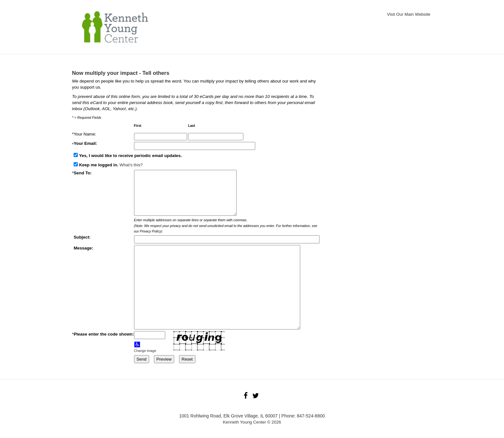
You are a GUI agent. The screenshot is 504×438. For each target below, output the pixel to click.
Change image (145, 351)
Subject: (82, 237)
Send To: (83, 173)
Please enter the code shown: (104, 334)
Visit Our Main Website (409, 14)
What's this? (131, 165)
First (138, 126)
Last (192, 126)
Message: (83, 248)
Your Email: (86, 143)
